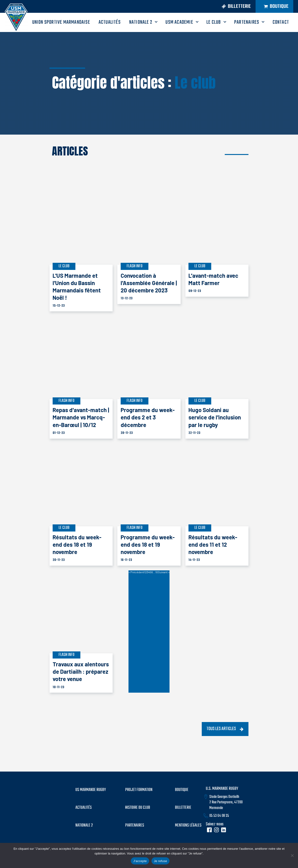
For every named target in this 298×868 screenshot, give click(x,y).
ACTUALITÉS (110, 22)
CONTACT (281, 22)
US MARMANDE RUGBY (91, 790)
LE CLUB (214, 22)
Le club (195, 83)
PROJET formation (139, 790)
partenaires (135, 826)
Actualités (84, 808)
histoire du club (138, 808)
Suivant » (164, 572)
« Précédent (136, 572)
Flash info (135, 266)
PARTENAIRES (247, 22)
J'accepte (140, 861)
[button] (234, 7)
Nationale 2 (141, 22)
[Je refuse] (292, 855)
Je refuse (160, 861)
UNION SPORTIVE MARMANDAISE (61, 22)
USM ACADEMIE (179, 22)
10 (157, 572)
